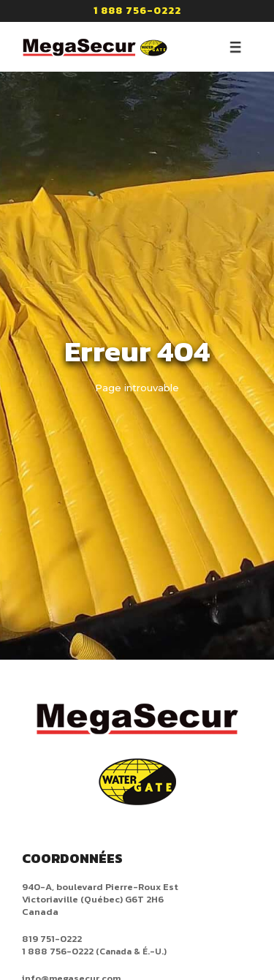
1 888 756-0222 (137, 11)
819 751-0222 (52, 939)
